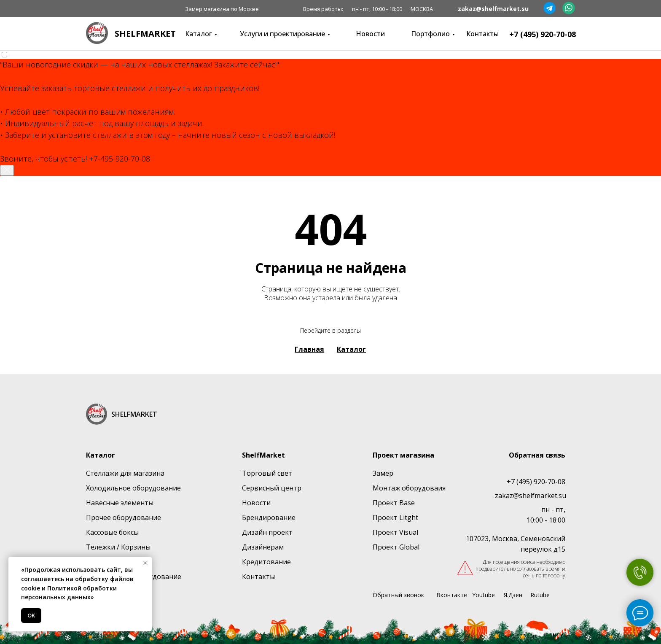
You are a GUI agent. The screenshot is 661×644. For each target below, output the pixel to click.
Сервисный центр (272, 488)
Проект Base (394, 503)
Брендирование (269, 517)
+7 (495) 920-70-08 (543, 34)
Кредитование (266, 562)
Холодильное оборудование (133, 488)
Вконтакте (452, 595)
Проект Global (396, 547)
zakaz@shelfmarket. (527, 496)
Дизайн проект (267, 532)
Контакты (482, 34)
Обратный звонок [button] (398, 595)
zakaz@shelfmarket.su (493, 9)
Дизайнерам (263, 547)
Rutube (540, 595)
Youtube (484, 595)
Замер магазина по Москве (222, 9)
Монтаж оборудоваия (409, 488)
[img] (97, 33)
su (562, 496)
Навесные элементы (120, 503)
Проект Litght (395, 517)
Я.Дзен (513, 595)
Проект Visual (395, 532)
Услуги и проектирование (282, 34)
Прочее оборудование (124, 517)
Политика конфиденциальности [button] (301, 635)
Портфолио (430, 34)
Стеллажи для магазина (125, 473)
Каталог (199, 34)
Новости (370, 34)
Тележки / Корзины (118, 547)
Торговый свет (267, 473)
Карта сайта (391, 635)
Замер (383, 473)
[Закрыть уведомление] (7, 170)
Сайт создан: (532, 635)
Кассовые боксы (112, 532)
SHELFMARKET (145, 34)
